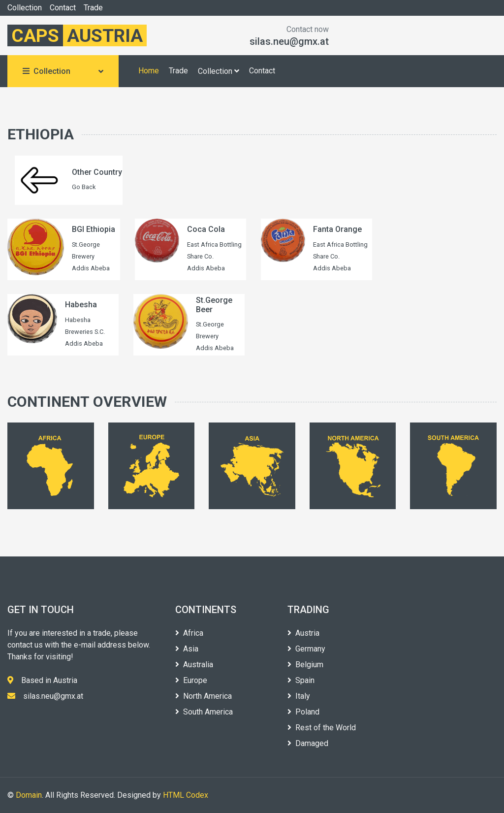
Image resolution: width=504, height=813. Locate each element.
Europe (191, 680)
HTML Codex (186, 795)
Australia (194, 665)
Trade (93, 8)
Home (149, 71)
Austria (303, 633)
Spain (301, 680)
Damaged (308, 743)
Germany (306, 649)
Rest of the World (322, 728)
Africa (189, 633)
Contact (63, 8)
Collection (25, 8)
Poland (303, 712)
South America (204, 712)
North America (204, 696)
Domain (29, 795)
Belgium (305, 665)
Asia (187, 649)
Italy (299, 696)
